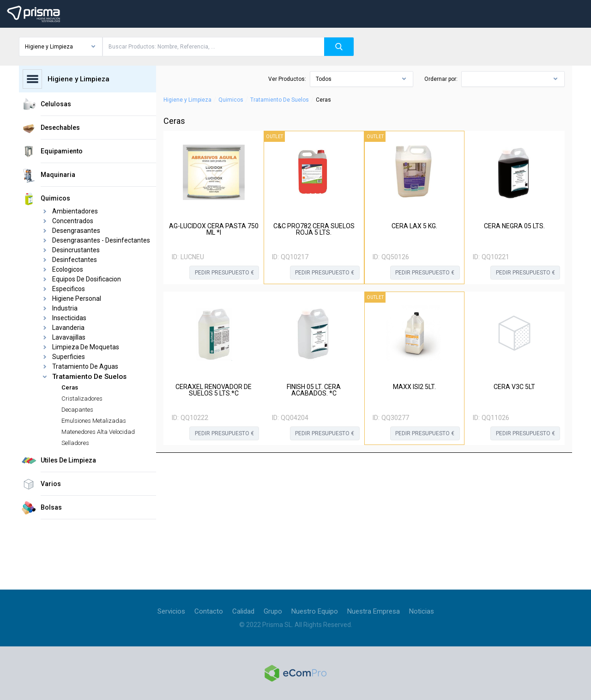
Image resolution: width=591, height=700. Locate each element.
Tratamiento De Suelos (280, 100)
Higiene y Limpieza (187, 100)
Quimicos (231, 100)
